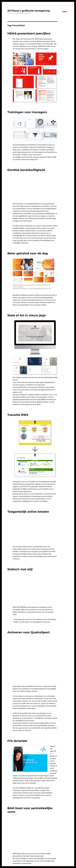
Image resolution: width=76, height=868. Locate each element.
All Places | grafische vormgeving (29, 11)
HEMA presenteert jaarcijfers (29, 33)
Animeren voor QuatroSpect (29, 632)
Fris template (17, 741)
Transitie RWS (18, 415)
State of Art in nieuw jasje (27, 315)
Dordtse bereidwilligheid (26, 170)
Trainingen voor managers (27, 112)
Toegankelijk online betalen (28, 512)
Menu (65, 12)
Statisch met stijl (20, 569)
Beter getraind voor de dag (28, 253)
